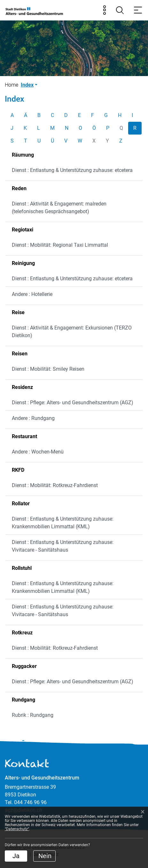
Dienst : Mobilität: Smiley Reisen (48, 369)
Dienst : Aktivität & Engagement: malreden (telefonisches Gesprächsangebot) (59, 208)
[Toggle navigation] (138, 10)
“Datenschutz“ (17, 829)
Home (12, 85)
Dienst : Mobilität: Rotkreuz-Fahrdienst (55, 485)
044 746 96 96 (30, 802)
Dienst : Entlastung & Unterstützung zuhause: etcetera (72, 170)
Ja (16, 856)
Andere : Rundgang (33, 418)
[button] (29, 85)
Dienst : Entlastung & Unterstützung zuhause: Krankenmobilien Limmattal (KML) (63, 523)
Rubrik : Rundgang (33, 715)
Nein (45, 856)
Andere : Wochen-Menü (38, 452)
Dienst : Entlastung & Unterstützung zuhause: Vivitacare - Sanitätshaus (63, 546)
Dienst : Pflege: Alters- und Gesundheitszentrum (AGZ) (73, 403)
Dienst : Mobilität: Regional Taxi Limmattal (60, 245)
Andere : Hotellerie (32, 294)
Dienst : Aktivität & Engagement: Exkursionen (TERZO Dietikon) (72, 332)
